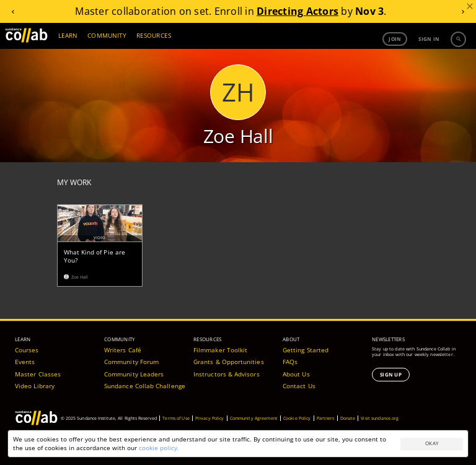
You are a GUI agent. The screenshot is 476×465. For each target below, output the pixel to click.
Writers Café (123, 350)
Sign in (429, 39)
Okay (432, 443)
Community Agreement (254, 418)
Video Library (35, 386)
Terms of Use (176, 418)
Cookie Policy (297, 418)
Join (395, 39)
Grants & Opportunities (229, 362)
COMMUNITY (107, 35)
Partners (326, 418)
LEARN (68, 35)
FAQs (290, 362)
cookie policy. (159, 448)
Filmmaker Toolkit (220, 350)
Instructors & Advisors (227, 374)
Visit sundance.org (380, 418)
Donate (348, 418)
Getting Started (306, 350)
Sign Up (391, 374)
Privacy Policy (210, 418)
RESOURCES (154, 35)
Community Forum (131, 362)
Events (25, 362)
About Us (296, 374)
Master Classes (38, 374)
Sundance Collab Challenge (145, 386)
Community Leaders (134, 374)
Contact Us (299, 386)
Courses (27, 350)
